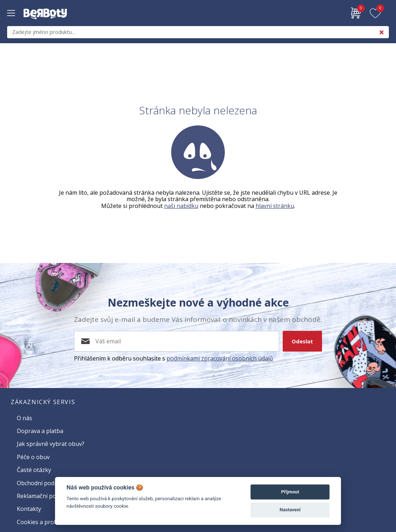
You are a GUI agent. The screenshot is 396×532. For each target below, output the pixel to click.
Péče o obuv (33, 457)
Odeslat (302, 341)
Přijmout (290, 492)
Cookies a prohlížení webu (52, 522)
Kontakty (29, 509)
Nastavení (290, 510)
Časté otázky (34, 470)
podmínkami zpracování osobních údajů (220, 358)
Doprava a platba (40, 431)
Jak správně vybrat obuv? (51, 444)
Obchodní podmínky (44, 483)
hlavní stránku (275, 206)
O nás (24, 418)
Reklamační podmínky (46, 496)
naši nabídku (181, 206)
